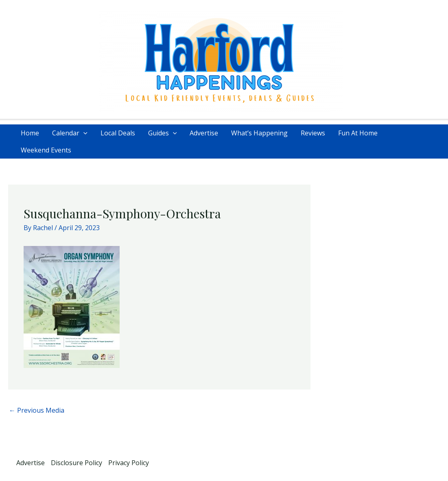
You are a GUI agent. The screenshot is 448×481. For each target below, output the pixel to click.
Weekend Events (46, 150)
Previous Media (37, 410)
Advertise (204, 133)
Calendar (70, 133)
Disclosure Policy (76, 463)
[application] (83, 133)
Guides (163, 133)
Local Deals (118, 133)
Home (30, 133)
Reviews (313, 133)
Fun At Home (358, 133)
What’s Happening (259, 133)
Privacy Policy (129, 463)
